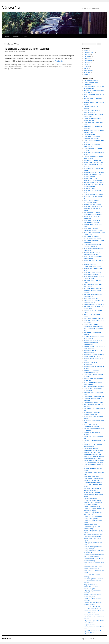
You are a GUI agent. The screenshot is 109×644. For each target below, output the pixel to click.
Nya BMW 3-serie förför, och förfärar (94, 387)
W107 (6, 69)
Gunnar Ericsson (27, 67)
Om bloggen (15, 36)
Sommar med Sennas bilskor (92, 299)
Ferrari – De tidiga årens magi (92, 507)
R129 (60, 67)
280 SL (24, 65)
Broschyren (87, 58)
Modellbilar (87, 72)
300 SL (29, 65)
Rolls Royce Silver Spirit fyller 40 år (94, 305)
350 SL (34, 65)
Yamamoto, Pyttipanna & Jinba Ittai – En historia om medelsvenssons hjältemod (94, 581)
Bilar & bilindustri (89, 52)
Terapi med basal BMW (90, 585)
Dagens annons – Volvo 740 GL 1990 (94, 397)
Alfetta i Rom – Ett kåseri (91, 587)
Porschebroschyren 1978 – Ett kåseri (94, 172)
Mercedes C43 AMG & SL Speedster (94, 182)
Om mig (24, 36)
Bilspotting (87, 56)
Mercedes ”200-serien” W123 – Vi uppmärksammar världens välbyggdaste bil (93, 343)
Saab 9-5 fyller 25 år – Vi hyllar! (93, 204)
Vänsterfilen (12, 8)
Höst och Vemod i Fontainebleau (93, 537)
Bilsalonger (87, 54)
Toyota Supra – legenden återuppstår (94, 355)
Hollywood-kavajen (89, 134)
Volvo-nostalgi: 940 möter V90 (92, 160)
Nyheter (86, 74)
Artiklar (7, 36)
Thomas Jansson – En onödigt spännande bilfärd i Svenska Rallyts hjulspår (94, 495)
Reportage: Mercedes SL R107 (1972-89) (27, 49)
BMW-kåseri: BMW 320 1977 (92, 607)
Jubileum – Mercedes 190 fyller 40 (93, 194)
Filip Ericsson (17, 67)
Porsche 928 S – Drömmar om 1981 (94, 162)
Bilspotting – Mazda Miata (91, 80)
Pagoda (56, 67)
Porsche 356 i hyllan (90, 589)
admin (23, 52)
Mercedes (50, 67)
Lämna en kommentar (16, 69)
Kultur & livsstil (88, 70)
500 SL (54, 65)
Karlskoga (36, 67)
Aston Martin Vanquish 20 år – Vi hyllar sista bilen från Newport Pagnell (93, 208)
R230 (64, 67)
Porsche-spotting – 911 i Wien (92, 357)
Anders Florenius (67, 65)
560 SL (59, 65)
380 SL (39, 65)
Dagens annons (88, 60)
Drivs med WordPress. (90, 639)
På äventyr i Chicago (90, 188)
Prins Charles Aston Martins (92, 477)
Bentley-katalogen (89, 549)
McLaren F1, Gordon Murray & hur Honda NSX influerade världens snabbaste (94, 291)
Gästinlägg (87, 62)
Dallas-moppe (9, 67)
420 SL (44, 65)
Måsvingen (43, 67)
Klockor (86, 68)
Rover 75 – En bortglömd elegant (93, 547)
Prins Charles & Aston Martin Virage (94, 319)
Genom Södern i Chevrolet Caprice (93, 403)
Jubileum (87, 66)
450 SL (49, 65)
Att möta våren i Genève (91, 525)
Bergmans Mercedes (90, 625)
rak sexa (69, 67)
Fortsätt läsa (60, 61)
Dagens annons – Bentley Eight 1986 (94, 479)
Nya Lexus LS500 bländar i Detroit (94, 535)
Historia (14, 65)
